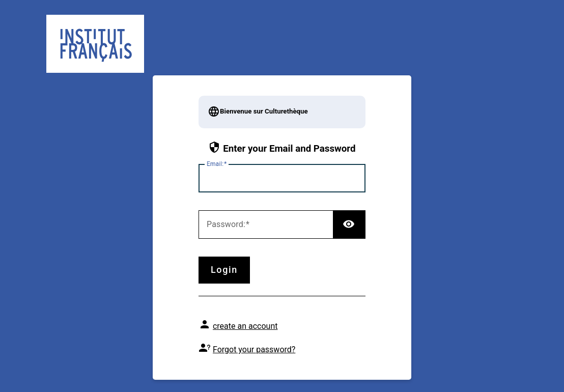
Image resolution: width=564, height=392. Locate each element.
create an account (245, 326)
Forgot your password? (254, 349)
